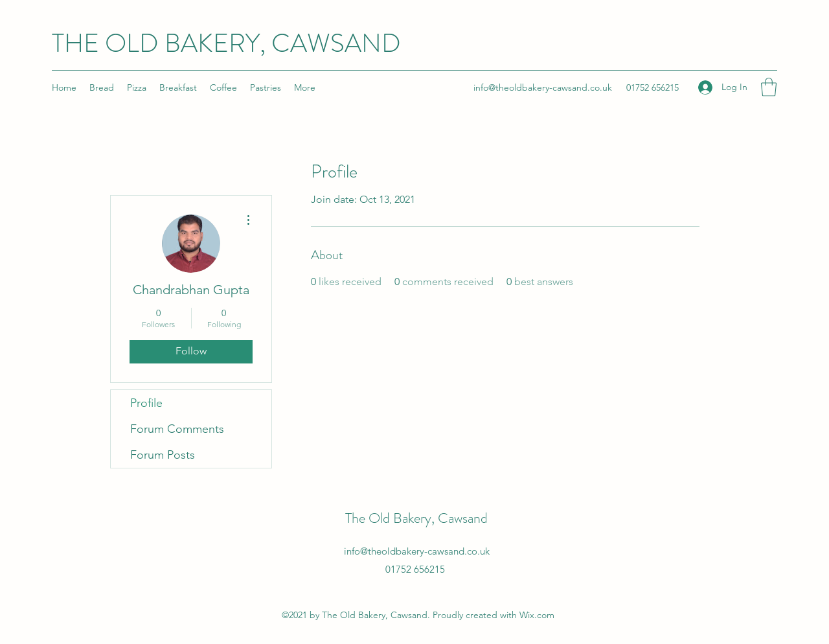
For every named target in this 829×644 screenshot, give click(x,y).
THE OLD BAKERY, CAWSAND (226, 43)
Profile (146, 403)
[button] (769, 87)
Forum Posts (163, 455)
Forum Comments (177, 429)
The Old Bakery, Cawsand (416, 518)
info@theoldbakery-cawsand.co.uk (543, 87)
